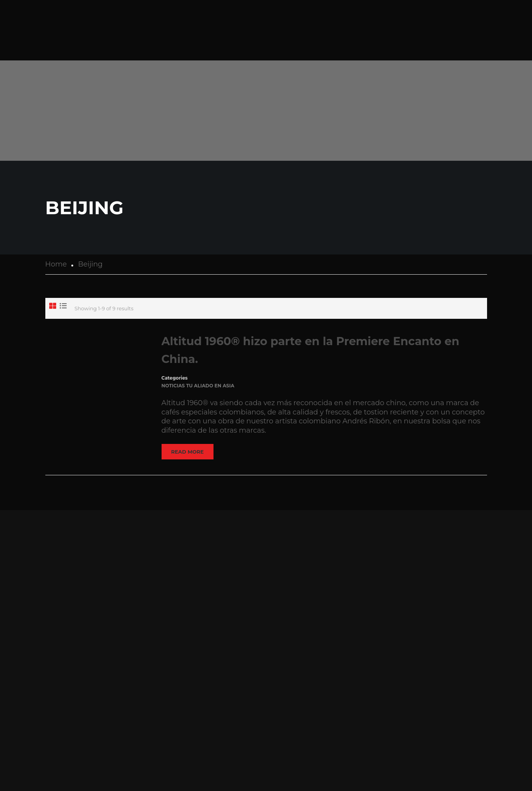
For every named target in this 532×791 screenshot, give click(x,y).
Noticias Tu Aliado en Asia (198, 386)
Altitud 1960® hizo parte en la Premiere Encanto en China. (311, 350)
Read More (188, 452)
